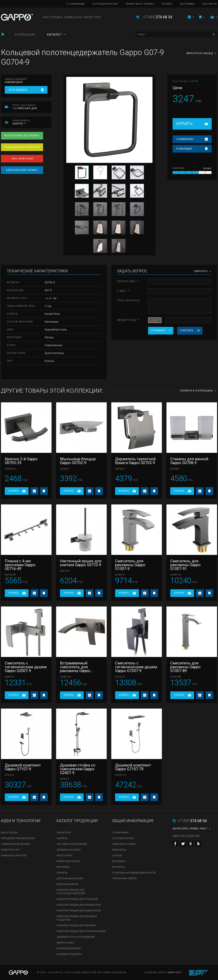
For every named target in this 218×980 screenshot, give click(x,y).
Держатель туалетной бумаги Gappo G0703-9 (135, 461)
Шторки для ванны (69, 948)
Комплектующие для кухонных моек (81, 931)
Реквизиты (119, 850)
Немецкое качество (14, 855)
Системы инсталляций (72, 844)
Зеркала (62, 873)
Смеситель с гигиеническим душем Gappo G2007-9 (26, 667)
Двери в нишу (65, 943)
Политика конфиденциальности (134, 873)
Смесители (64, 833)
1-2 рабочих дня (32, 107)
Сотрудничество (105, 4)
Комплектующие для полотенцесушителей (71, 892)
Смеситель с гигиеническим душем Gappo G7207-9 (136, 667)
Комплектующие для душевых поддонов (77, 918)
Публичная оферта (124, 878)
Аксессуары (64, 855)
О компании (76, 4)
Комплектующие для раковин (76, 925)
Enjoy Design (9, 833)
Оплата (167, 4)
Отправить (158, 330)
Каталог (54, 35)
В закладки (184, 149)
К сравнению (185, 139)
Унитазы (62, 838)
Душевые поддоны (69, 954)
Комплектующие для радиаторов (79, 905)
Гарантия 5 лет (10, 850)
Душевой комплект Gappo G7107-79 (133, 767)
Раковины (63, 867)
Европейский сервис (22, 170)
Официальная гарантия (22, 147)
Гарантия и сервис (140, 4)
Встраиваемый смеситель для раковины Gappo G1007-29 (75, 667)
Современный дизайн (16, 844)
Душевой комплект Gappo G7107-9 (23, 767)
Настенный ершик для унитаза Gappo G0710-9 (81, 563)
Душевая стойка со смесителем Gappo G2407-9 (78, 769)
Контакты (210, 4)
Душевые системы (69, 850)
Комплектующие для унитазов (77, 899)
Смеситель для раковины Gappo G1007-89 (185, 667)
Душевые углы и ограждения (76, 937)
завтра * (32, 122)
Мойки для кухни (68, 861)
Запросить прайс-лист (190, 829)
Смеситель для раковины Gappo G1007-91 (185, 565)
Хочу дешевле (18, 90)
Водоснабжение (67, 884)
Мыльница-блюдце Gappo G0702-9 (78, 461)
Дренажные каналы (70, 878)
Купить (184, 124)
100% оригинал (22, 159)
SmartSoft (175, 972)
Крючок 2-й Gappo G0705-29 (21, 461)
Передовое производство (18, 838)
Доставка (187, 4)
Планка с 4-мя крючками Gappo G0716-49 (20, 565)
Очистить (187, 330)
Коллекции (25, 35)
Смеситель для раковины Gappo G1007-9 (130, 565)
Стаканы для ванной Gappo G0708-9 (189, 461)
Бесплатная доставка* (22, 135)
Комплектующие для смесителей (79, 911)
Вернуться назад (200, 53)
